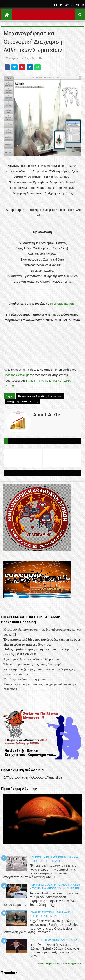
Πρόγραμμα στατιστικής (22, 401)
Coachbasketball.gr (16, 375)
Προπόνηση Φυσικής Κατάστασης (54, 940)
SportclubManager (63, 304)
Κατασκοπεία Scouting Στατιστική (40, 396)
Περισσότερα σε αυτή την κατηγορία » (59, 964)
